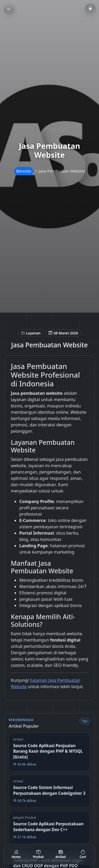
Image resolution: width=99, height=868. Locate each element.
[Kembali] (9, 9)
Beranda (24, 171)
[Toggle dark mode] (90, 9)
